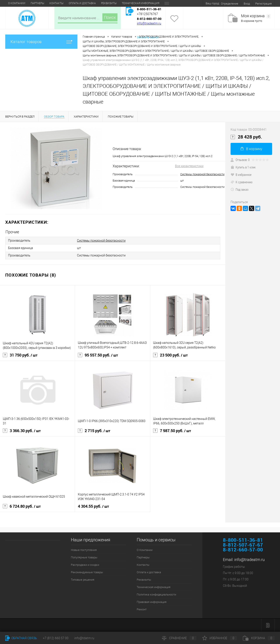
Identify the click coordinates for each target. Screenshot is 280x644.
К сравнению (241, 182)
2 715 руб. (94, 431)
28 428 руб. (246, 137)
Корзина (259, 638)
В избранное (241, 175)
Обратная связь (21, 638)
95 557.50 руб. (98, 355)
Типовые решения (83, 580)
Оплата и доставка (82, 3)
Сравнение (179, 638)
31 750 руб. (20, 355)
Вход (247, 4)
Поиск (110, 17)
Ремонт (142, 609)
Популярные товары (84, 557)
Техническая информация (141, 3)
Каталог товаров (41, 42)
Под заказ (239, 189)
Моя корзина (256, 16)
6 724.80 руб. (22, 506)
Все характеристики (189, 166)
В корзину (251, 149)
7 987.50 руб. (172, 431)
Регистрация (263, 4)
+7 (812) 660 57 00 (56, 638)
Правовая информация (152, 602)
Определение (230, 4)
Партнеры (37, 3)
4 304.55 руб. (93, 506)
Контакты (56, 3)
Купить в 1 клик (243, 167)
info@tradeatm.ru (149, 23)
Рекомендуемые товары (87, 572)
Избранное (220, 638)
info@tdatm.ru (84, 638)
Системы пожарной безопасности (202, 174)
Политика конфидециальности (156, 595)
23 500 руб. (170, 355)
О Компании (17, 3)
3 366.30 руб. (22, 431)
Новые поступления (84, 550)
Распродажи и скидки (85, 565)
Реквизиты (109, 3)
